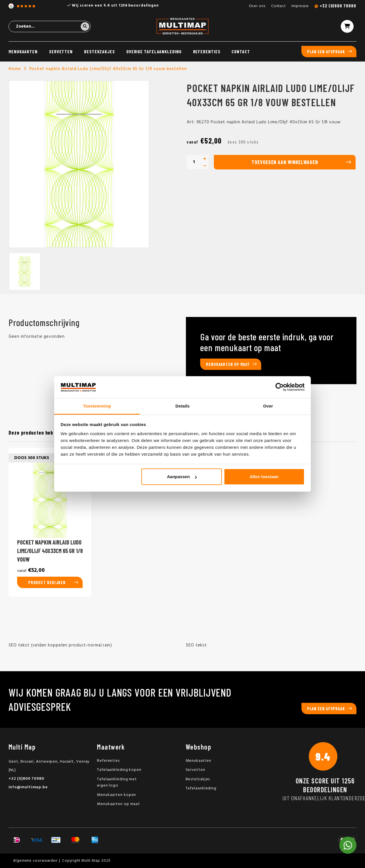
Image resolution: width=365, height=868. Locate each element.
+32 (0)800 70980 (338, 6)
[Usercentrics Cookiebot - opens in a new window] (280, 387)
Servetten (61, 51)
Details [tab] (182, 406)
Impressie (300, 6)
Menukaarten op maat (228, 364)
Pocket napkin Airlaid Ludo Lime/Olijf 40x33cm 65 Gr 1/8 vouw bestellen (108, 69)
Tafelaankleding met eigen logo (117, 783)
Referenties (207, 51)
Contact (278, 6)
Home (15, 69)
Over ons (257, 6)
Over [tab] (268, 406)
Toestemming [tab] (97, 406)
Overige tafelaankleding (154, 51)
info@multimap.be (28, 787)
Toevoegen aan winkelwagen (285, 162)
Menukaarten (23, 51)
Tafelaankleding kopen (119, 770)
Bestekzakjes (100, 51)
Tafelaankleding (201, 788)
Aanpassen (182, 477)
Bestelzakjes (198, 779)
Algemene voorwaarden (35, 861)
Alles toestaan (264, 477)
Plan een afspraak (326, 52)
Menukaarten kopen (116, 795)
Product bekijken (47, 582)
